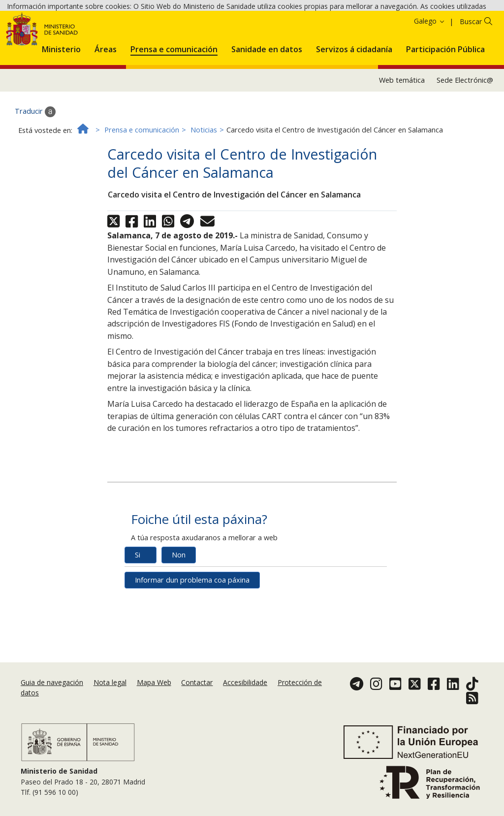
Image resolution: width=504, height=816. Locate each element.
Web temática (402, 133)
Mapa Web (154, 682)
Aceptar (258, 34)
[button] (61, 100)
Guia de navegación (52, 682)
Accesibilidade (245, 682)
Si (138, 608)
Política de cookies (206, 34)
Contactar (197, 682)
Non (179, 608)
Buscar (471, 75)
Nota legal (110, 682)
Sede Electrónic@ (465, 133)
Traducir (35, 165)
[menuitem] (61, 100)
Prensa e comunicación (142, 183)
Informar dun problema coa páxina (192, 633)
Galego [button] (430, 74)
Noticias (204, 183)
